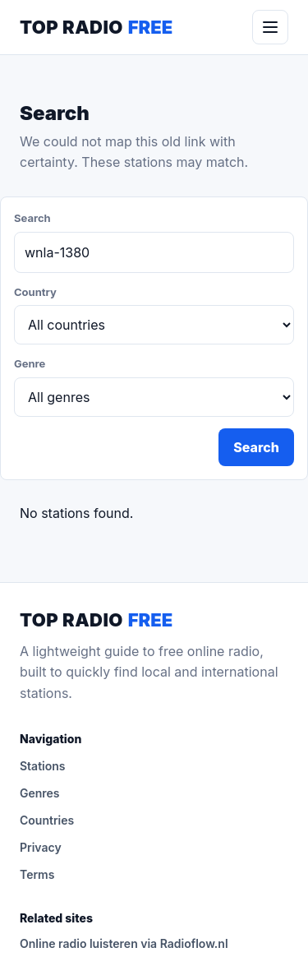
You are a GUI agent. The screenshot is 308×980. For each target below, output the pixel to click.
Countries (47, 820)
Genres (40, 793)
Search (256, 447)
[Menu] (270, 27)
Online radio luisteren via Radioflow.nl (124, 943)
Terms (37, 874)
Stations (43, 766)
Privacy (41, 847)
